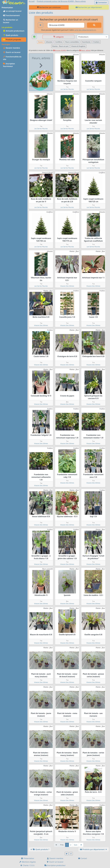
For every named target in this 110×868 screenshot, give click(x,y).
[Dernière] (81, 845)
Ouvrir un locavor (12, 52)
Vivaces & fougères (78, 46)
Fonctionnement (11, 15)
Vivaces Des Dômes (67, 286)
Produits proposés (12, 40)
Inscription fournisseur (9, 65)
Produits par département (94, 849)
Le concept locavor (12, 11)
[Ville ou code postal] (66, 25)
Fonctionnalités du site (12, 58)
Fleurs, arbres (85, 50)
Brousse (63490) (60, 50)
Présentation (27, 858)
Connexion (101, 3)
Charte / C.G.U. (27, 865)
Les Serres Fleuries (67, 89)
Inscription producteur (55, 865)
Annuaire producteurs (14, 31)
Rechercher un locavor (11, 21)
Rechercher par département (89, 7)
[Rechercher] (94, 25)
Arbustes (49, 42)
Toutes (40, 42)
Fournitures (86, 42)
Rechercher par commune (49, 7)
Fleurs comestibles (72, 42)
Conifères (59, 42)
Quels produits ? (40, 849)
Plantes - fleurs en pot (60, 46)
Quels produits (11, 35)
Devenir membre (12, 48)
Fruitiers (96, 42)
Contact (83, 858)
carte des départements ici (85, 30)
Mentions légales (27, 862)
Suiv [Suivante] (76, 845)
